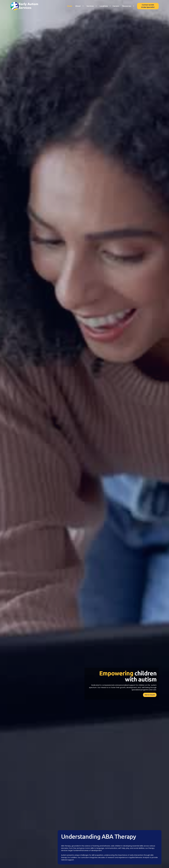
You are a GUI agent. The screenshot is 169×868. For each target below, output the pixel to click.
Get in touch (150, 695)
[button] (79, 6)
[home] (26, 6)
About (78, 6)
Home (70, 6)
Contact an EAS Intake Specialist (148, 6)
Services (90, 6)
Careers (116, 6)
